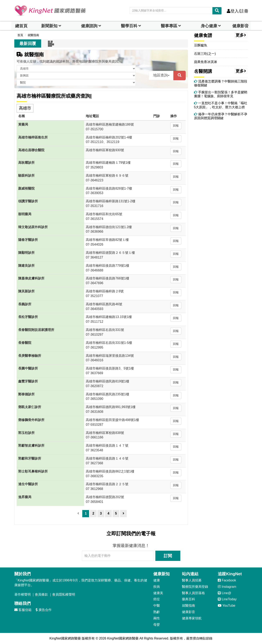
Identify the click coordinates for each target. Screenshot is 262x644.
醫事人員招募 (192, 580)
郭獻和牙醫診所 (30, 458)
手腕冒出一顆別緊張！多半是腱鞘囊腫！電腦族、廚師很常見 (221, 94)
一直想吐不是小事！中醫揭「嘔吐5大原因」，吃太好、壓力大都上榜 (221, 105)
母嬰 (157, 625)
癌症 (157, 599)
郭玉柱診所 (26, 433)
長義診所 (25, 304)
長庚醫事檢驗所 (30, 356)
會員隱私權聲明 (64, 594)
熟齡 (157, 612)
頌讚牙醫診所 (28, 201)
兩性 (157, 618)
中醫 (157, 606)
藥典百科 (189, 599)
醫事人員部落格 (193, 593)
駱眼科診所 (26, 176)
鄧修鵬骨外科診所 (31, 420)
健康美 (158, 593)
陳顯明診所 (26, 253)
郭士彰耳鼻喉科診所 (33, 471)
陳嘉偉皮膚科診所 (31, 278)
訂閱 (168, 556)
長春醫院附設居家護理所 (36, 330)
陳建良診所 (26, 266)
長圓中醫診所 (28, 368)
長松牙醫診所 (28, 317)
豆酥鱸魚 (201, 45)
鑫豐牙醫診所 (28, 381)
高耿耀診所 (26, 163)
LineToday (227, 599)
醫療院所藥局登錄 (195, 587)
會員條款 (41, 594)
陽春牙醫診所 (28, 240)
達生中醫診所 (28, 484)
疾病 (157, 587)
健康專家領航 (192, 618)
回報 (176, 126)
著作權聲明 (23, 594)
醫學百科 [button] (129, 26)
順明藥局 (25, 214)
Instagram (227, 587)
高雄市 (25, 108)
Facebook (227, 580)
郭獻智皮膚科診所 (31, 446)
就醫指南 (30, 55)
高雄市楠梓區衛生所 (33, 137)
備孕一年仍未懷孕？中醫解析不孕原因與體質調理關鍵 (221, 116)
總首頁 (21, 26)
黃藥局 (23, 124)
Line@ (224, 593)
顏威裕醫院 (26, 188)
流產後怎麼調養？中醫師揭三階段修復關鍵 (221, 83)
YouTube (226, 606)
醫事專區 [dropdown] (169, 26)
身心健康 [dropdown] (209, 26)
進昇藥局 (25, 497)
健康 (157, 580)
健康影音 (241, 26)
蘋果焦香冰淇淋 (206, 62)
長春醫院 (25, 343)
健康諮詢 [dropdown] (89, 26)
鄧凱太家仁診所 (30, 407)
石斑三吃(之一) (205, 54)
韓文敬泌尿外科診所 (33, 227)
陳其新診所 (26, 291)
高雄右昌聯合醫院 (31, 150)
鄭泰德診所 (26, 394)
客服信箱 (23, 610)
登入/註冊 (238, 11)
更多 (241, 35)
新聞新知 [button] (49, 26)
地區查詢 (161, 75)
